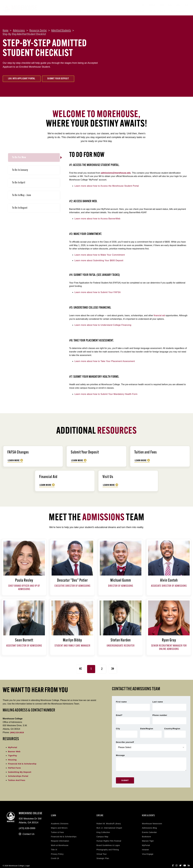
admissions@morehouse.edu (116, 173)
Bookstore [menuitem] (146, 832)
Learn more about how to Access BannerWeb (97, 219)
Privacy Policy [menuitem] (57, 849)
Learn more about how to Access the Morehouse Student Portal (107, 186)
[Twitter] (180, 861)
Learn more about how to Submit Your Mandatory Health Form (106, 394)
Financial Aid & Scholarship (23, 764)
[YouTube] (185, 861)
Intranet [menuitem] (145, 845)
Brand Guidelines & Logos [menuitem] (108, 841)
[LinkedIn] (189, 861)
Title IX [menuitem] (54, 845)
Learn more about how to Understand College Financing (103, 325)
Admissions (93, 11)
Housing (13, 760)
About (62, 11)
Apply (178, 5)
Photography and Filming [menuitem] (108, 845)
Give (170, 5)
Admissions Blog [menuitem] (149, 823)
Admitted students (61, 31)
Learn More (14, 461)
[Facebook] (173, 861)
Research (140, 11)
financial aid (159, 315)
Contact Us (27, 834)
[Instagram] (177, 861)
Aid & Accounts (112, 11)
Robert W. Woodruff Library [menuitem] (109, 819)
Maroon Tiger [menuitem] (148, 836)
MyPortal (13, 747)
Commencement (179, 11)
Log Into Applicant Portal (22, 79)
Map (187, 5)
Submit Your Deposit (58, 79)
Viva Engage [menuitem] (148, 849)
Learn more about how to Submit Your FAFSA (98, 292)
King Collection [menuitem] (103, 828)
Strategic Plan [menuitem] (103, 854)
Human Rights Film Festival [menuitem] (109, 836)
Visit (162, 5)
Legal (27, 861)
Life (127, 11)
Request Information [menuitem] (60, 836)
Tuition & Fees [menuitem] (57, 828)
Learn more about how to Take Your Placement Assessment (105, 361)
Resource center (38, 31)
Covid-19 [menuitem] (55, 854)
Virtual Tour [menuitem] (102, 849)
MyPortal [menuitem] (146, 841)
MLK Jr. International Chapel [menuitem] (109, 823)
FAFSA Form (15, 768)
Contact (152, 5)
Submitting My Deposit (20, 772)
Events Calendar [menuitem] (149, 828)
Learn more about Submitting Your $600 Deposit (99, 260)
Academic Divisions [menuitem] (60, 819)
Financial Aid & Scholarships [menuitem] (64, 832)
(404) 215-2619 (17, 732)
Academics (76, 11)
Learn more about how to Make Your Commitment (100, 255)
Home (6, 31)
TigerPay (13, 756)
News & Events (158, 11)
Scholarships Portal (19, 776)
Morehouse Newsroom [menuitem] (152, 819)
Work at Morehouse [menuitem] (60, 841)
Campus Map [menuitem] (102, 832)
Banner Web (15, 751)
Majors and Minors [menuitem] (59, 823)
